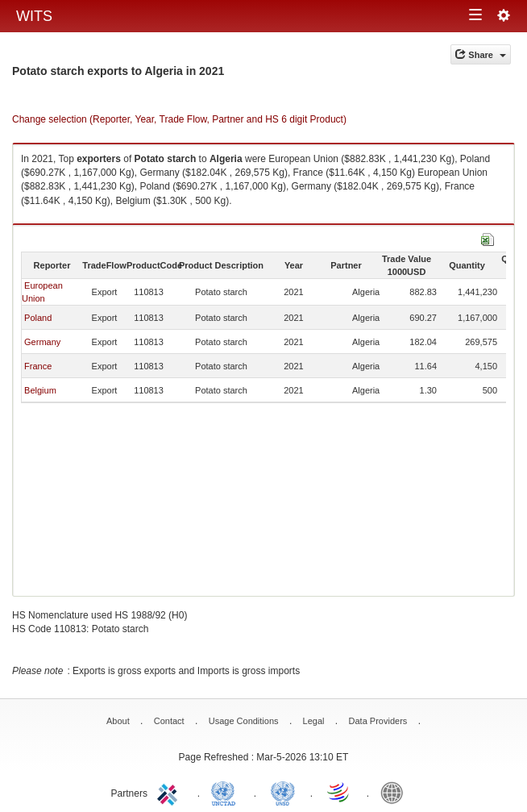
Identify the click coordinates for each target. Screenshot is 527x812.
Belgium (40, 390)
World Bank (396, 792)
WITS (34, 16)
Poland (38, 318)
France (38, 366)
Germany (42, 342)
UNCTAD (226, 792)
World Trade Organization (339, 792)
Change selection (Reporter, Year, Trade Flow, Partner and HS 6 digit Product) (179, 119)
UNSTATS (283, 792)
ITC (170, 792)
